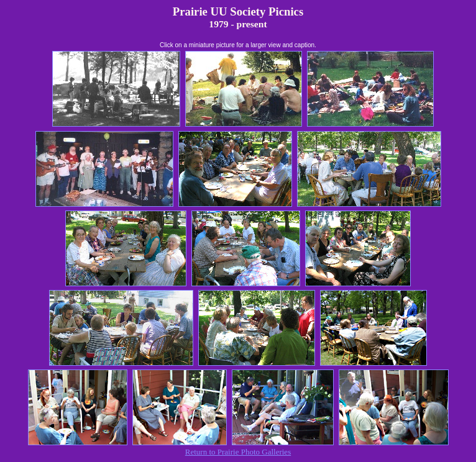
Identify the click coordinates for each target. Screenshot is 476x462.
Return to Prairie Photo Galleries (238, 452)
